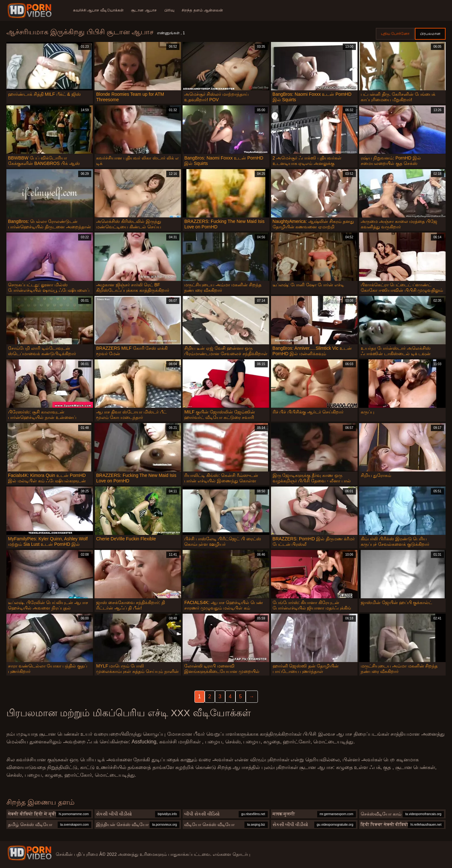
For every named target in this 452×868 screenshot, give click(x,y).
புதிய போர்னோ (395, 34)
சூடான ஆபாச (144, 10)
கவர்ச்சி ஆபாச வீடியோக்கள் (98, 10)
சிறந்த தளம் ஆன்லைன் (203, 10)
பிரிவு (169, 10)
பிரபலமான (430, 34)
